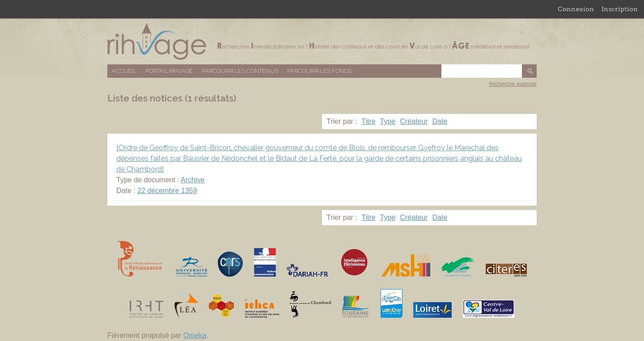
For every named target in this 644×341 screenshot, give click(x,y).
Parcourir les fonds (319, 71)
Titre (368, 121)
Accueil (124, 71)
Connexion (576, 9)
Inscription (620, 9)
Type (388, 121)
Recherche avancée (513, 84)
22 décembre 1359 (167, 191)
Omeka (195, 335)
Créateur (414, 121)
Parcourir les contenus (240, 71)
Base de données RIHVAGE (322, 41)
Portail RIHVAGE (169, 71)
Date (440, 121)
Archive (193, 180)
